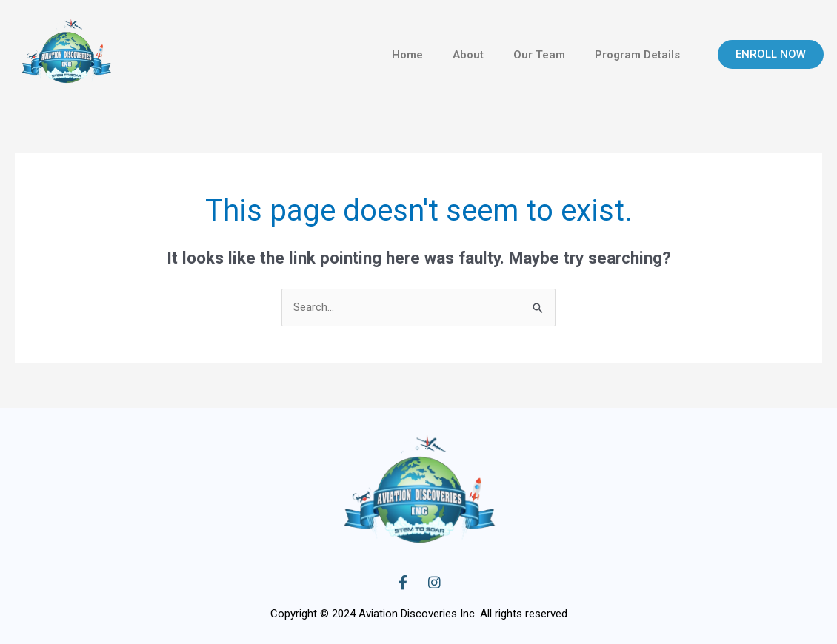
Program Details (637, 55)
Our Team (539, 55)
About (468, 55)
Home (407, 55)
